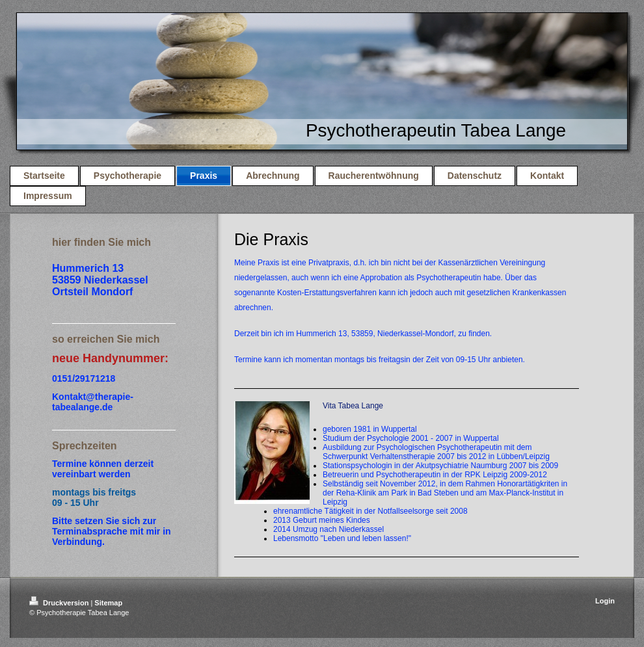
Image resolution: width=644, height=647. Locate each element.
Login (605, 601)
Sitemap (108, 603)
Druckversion (60, 603)
